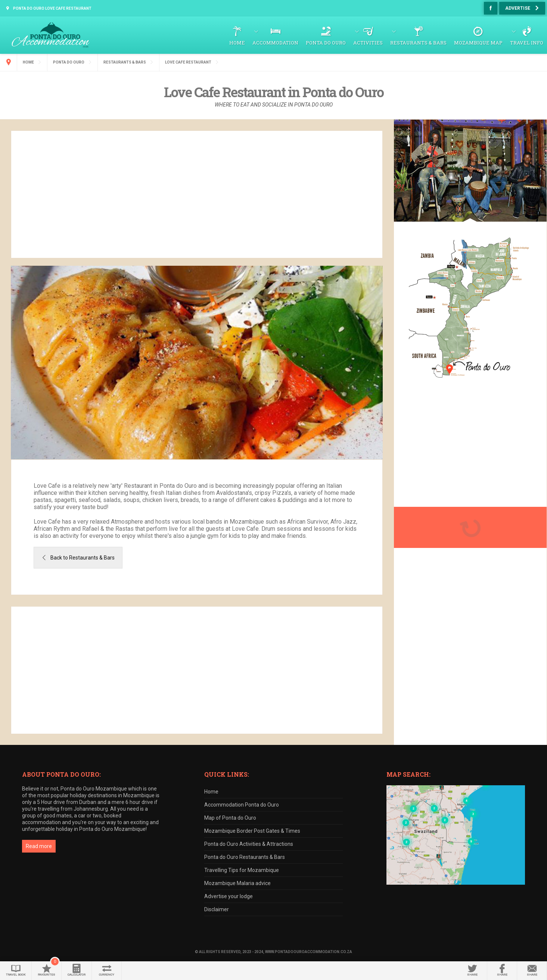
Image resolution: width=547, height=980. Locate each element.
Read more (39, 846)
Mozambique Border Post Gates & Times (252, 831)
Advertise (518, 8)
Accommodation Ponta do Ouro (242, 805)
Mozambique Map (478, 43)
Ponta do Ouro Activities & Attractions (249, 844)
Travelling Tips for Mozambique (242, 870)
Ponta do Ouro (326, 43)
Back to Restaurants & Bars (83, 558)
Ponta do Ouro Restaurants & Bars (245, 857)
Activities (368, 43)
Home (237, 43)
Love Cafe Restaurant (188, 62)
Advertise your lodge (229, 896)
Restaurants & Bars (418, 43)
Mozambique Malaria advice (237, 883)
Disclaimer (217, 909)
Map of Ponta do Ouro (230, 818)
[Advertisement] (197, 194)
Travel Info (527, 43)
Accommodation (275, 43)
